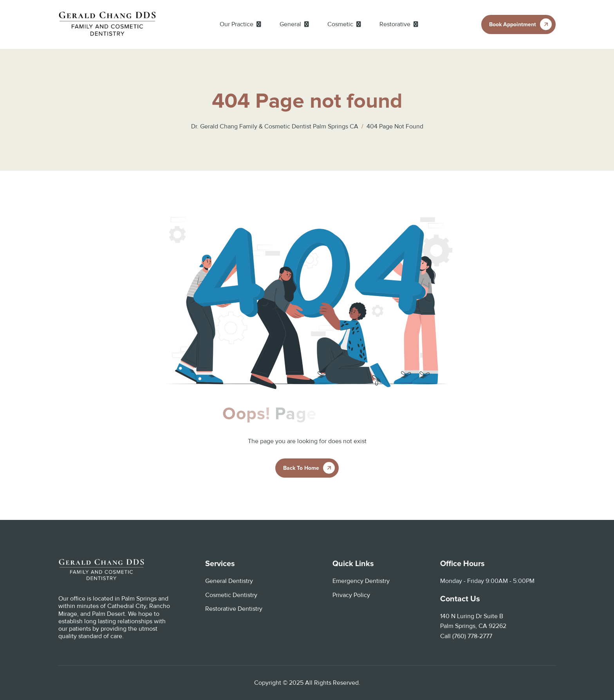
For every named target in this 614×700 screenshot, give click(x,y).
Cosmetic (340, 24)
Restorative (395, 24)
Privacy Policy (351, 595)
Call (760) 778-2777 (466, 636)
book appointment (513, 24)
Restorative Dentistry (234, 609)
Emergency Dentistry (361, 581)
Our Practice (237, 24)
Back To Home (301, 468)
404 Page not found (395, 127)
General (290, 24)
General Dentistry (229, 581)
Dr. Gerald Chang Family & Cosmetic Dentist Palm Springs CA (275, 127)
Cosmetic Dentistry (231, 595)
